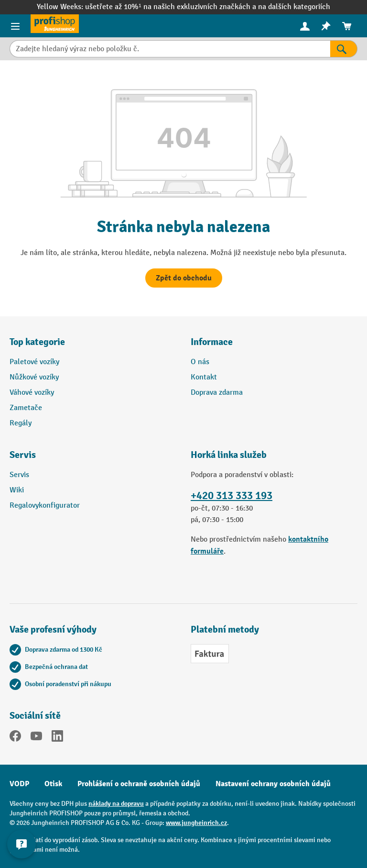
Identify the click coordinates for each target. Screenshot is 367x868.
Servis (19, 475)
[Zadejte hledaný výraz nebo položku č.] (170, 49)
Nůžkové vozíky (34, 377)
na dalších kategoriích (294, 7)
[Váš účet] (305, 26)
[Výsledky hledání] (344, 49)
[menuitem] (305, 26)
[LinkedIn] (57, 738)
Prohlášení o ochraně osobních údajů (139, 784)
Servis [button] (23, 455)
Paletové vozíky (34, 362)
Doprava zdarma (217, 393)
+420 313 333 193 (232, 496)
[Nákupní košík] (347, 26)
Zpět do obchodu (184, 278)
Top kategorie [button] (37, 342)
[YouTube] (36, 738)
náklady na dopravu (116, 804)
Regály (21, 423)
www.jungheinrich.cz (196, 823)
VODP (19, 784)
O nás (200, 362)
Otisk (53, 784)
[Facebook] (15, 738)
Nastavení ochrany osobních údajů (273, 784)
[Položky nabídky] (15, 26)
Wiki (17, 490)
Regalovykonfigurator (45, 506)
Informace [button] (212, 342)
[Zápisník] (326, 26)
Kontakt (204, 377)
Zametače (26, 408)
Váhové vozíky (32, 393)
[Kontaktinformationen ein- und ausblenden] (22, 844)
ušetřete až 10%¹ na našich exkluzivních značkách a (171, 7)
